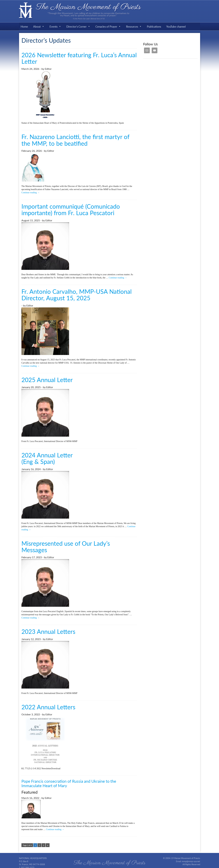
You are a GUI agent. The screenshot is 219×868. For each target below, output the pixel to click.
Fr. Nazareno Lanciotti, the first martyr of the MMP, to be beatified (75, 140)
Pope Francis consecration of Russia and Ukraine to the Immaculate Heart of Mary (69, 783)
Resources (134, 26)
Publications (154, 26)
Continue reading (30, 193)
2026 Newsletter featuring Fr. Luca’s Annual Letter (79, 58)
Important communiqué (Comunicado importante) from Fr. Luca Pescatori (71, 209)
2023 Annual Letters (48, 631)
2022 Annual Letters (48, 707)
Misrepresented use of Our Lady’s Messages (66, 546)
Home (24, 26)
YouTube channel (176, 26)
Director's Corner (78, 26)
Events (55, 26)
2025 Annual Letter (47, 380)
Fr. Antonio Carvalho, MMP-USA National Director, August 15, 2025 (77, 295)
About (39, 26)
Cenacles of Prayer (108, 26)
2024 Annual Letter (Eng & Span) (47, 458)
